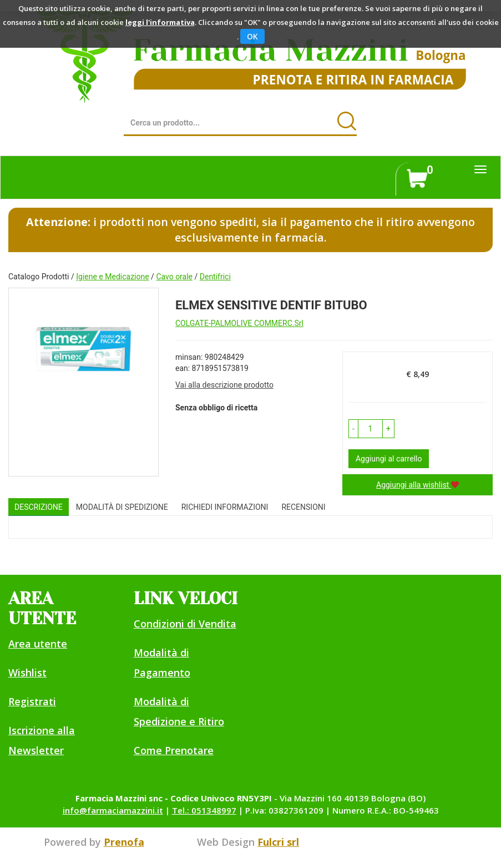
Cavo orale (174, 277)
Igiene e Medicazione (112, 277)
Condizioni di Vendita (185, 624)
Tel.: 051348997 (204, 810)
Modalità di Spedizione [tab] (122, 507)
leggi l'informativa (160, 22)
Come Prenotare (174, 750)
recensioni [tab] (303, 507)
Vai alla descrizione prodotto (224, 385)
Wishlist (27, 673)
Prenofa (124, 842)
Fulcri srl (278, 842)
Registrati (32, 701)
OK (252, 36)
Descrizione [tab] (39, 507)
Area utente (38, 644)
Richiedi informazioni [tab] (225, 507)
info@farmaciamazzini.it (113, 810)
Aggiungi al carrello (389, 459)
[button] (353, 429)
